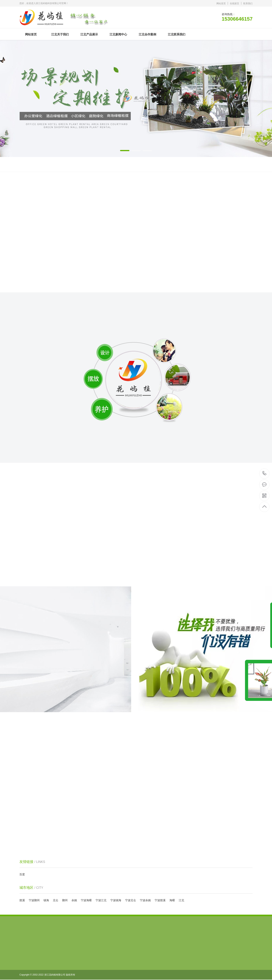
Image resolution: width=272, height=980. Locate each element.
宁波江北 (101, 900)
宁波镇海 (116, 900)
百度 (22, 874)
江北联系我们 (177, 34)
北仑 (56, 900)
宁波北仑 (131, 900)
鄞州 (65, 900)
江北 (181, 900)
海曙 (172, 900)
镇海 (46, 900)
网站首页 (221, 4)
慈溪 (22, 900)
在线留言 (235, 4)
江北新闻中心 (118, 34)
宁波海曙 (86, 900)
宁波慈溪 (160, 900)
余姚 (74, 900)
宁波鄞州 (34, 900)
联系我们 (248, 4)
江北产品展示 (89, 34)
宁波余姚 (145, 900)
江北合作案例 (147, 34)
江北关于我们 (60, 34)
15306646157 (265, 473)
